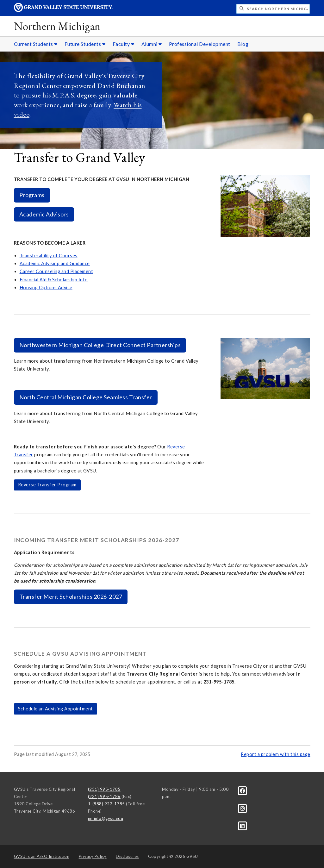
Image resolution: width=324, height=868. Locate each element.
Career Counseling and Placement (56, 271)
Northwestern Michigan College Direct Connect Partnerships (100, 345)
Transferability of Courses (49, 256)
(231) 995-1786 (104, 796)
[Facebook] (243, 790)
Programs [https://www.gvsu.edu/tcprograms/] (32, 195)
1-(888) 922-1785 (106, 804)
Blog (243, 44)
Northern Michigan (57, 26)
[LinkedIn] (243, 826)
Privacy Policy (93, 856)
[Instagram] (243, 808)
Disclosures (127, 856)
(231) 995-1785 (104, 789)
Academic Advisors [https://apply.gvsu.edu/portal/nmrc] (44, 214)
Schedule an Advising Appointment (56, 709)
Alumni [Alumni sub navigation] (152, 44)
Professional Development (200, 44)
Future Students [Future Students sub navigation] (85, 44)
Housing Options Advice (46, 287)
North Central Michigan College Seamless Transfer (86, 397)
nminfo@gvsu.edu (106, 818)
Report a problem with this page (276, 754)
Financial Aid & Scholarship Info (54, 280)
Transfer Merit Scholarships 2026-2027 (71, 596)
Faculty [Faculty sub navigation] (124, 44)
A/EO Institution (42, 856)
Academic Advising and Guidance (55, 263)
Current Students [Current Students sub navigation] (36, 44)
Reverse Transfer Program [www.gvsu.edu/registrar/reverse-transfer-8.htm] (47, 485)
